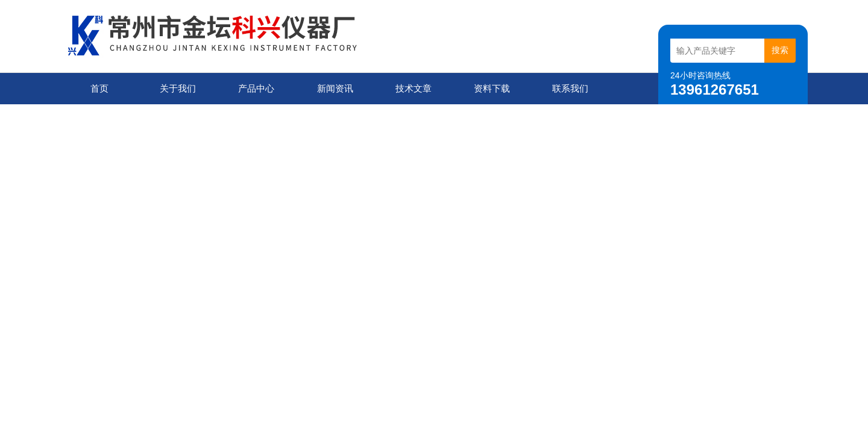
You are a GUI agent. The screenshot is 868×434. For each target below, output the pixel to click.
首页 (99, 88)
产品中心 (256, 88)
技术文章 (414, 88)
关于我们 (178, 88)
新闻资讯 (335, 88)
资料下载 (492, 88)
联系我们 (570, 88)
